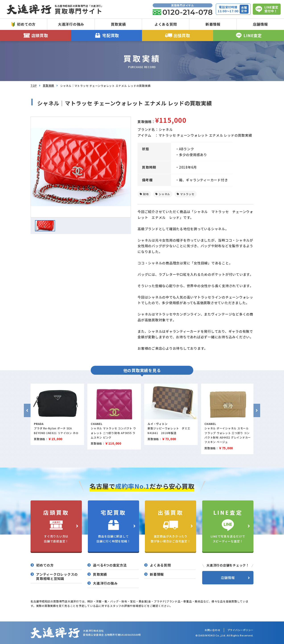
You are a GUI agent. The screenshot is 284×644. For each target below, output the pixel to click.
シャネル (164, 194)
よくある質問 (166, 24)
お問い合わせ (213, 630)
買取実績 (118, 24)
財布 (146, 194)
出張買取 (178, 35)
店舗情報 (260, 24)
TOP (34, 85)
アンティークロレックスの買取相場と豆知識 (57, 576)
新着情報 (213, 24)
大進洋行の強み (71, 24)
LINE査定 (249, 35)
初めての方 (24, 24)
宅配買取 (107, 35)
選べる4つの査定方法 (110, 565)
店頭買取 (36, 35)
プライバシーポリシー (241, 630)
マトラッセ (187, 194)
